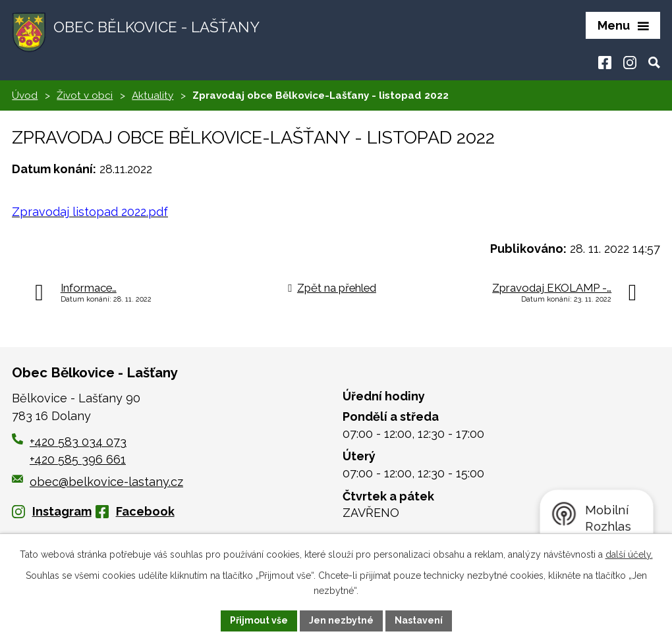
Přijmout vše (259, 620)
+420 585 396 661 (78, 459)
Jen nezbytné (341, 620)
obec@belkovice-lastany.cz (98, 482)
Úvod (25, 95)
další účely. (629, 554)
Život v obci (85, 95)
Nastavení (419, 620)
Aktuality (153, 95)
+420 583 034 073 (78, 442)
